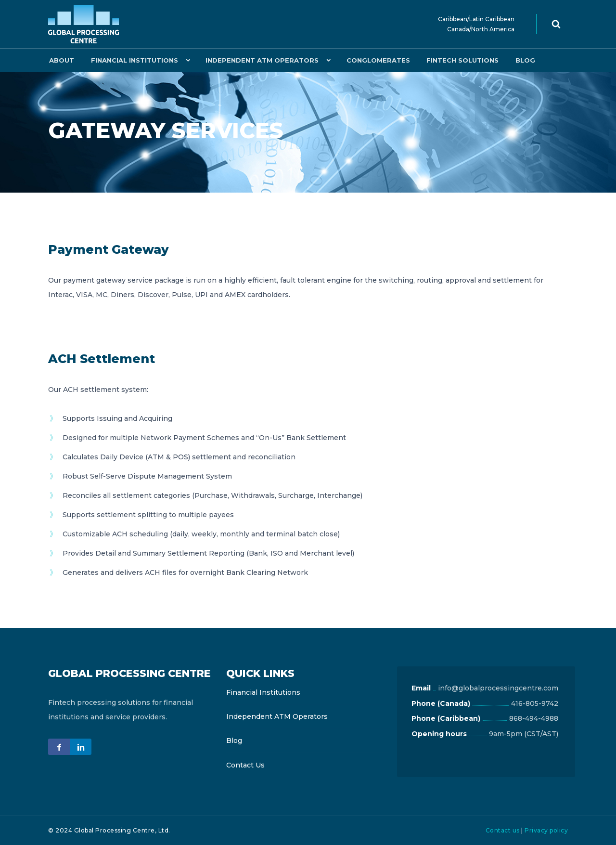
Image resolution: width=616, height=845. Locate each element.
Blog (515, 60)
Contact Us (245, 765)
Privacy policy (546, 830)
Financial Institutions (131, 60)
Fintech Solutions (455, 60)
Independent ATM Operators (258, 60)
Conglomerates (372, 60)
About (61, 60)
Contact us (503, 830)
